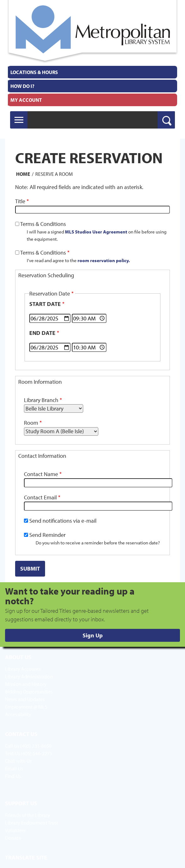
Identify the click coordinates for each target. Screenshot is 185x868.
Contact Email (40, 497)
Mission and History (26, 684)
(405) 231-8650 (36, 746)
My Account (26, 100)
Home (23, 174)
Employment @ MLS (26, 707)
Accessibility (18, 714)
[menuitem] (92, 72)
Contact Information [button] (42, 456)
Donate (13, 838)
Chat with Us (18, 761)
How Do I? (22, 86)
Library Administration (29, 676)
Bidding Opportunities (29, 692)
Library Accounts (23, 669)
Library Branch (41, 400)
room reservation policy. (104, 260)
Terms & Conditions (43, 224)
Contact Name (41, 474)
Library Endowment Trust (32, 823)
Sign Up (93, 635)
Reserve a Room (54, 174)
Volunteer (15, 830)
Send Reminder (47, 535)
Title (20, 201)
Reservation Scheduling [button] (46, 275)
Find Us (13, 776)
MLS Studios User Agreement (96, 232)
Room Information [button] (40, 382)
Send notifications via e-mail (63, 521)
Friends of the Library (28, 815)
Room (31, 423)
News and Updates (25, 699)
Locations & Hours (34, 72)
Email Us (14, 768)
